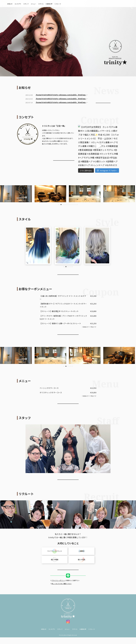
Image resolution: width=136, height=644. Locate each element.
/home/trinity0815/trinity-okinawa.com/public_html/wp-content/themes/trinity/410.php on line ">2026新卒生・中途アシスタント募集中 (61, 95)
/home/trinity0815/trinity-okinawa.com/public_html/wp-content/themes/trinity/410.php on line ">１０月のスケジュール (61, 99)
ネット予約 (116, 3)
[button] (59, 205)
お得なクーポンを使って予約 (68, 335)
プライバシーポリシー (58, 586)
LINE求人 (68, 581)
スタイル (54, 4)
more (103, 102)
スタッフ (39, 4)
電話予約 (104, 3)
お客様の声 (62, 4)
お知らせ (22, 4)
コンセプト (31, 4)
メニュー (46, 4)
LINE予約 (128, 3)
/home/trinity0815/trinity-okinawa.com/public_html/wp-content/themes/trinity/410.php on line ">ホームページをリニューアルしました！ (61, 102)
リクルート (70, 4)
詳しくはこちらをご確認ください (62, 589)
